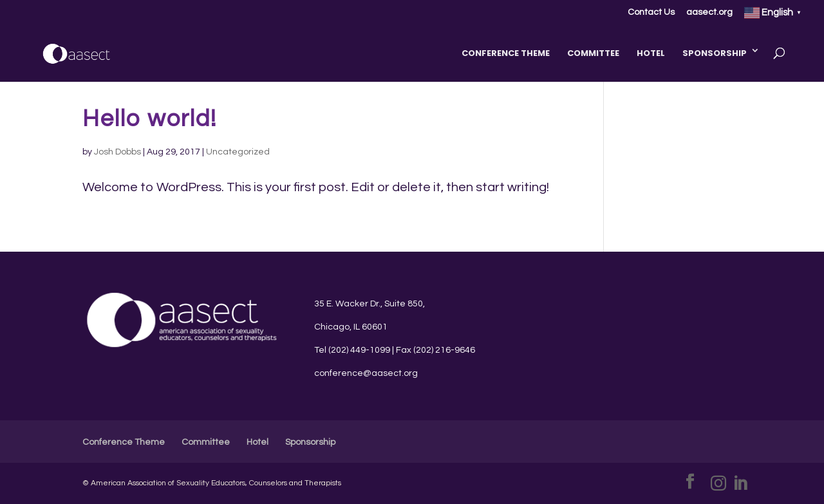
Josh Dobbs (117, 152)
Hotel (651, 53)
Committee (593, 53)
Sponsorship (715, 53)
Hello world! (150, 119)
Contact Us (651, 12)
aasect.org (709, 12)
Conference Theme (506, 53)
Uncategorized (238, 152)
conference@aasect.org (366, 373)
